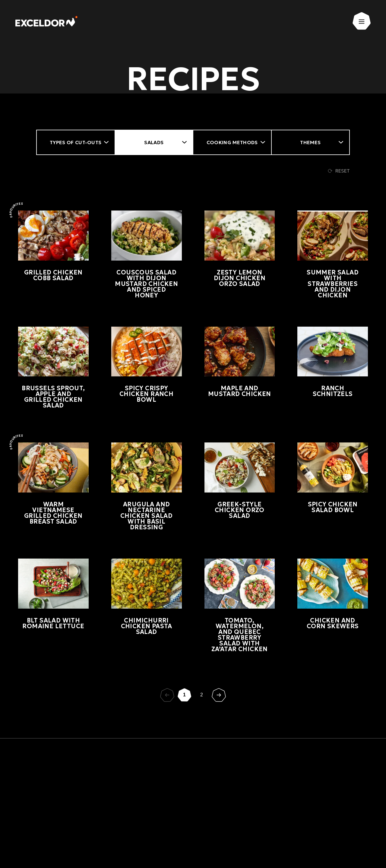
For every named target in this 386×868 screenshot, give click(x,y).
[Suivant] (219, 695)
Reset (339, 171)
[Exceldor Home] (49, 23)
